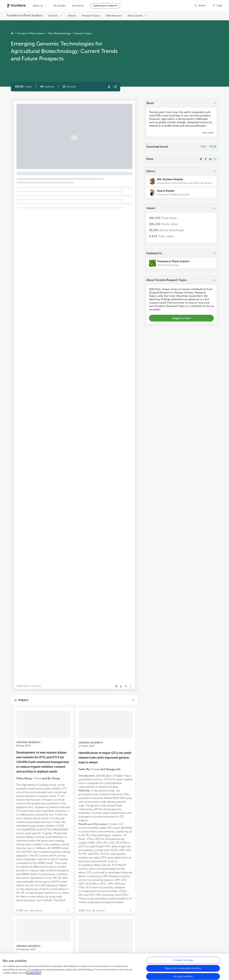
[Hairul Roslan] (181, 193)
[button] (47, 87)
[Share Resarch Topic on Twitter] (201, 159)
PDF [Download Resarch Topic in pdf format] (203, 147)
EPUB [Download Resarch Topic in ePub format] (213, 147)
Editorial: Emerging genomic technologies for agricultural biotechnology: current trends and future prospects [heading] (61, 122)
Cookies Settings (183, 960)
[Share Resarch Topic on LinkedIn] (210, 159)
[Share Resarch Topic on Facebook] (206, 159)
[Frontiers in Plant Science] (181, 263)
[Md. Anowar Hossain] (181, 181)
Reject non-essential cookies (183, 969)
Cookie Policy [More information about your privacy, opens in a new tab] (34, 973)
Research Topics (83, 33)
